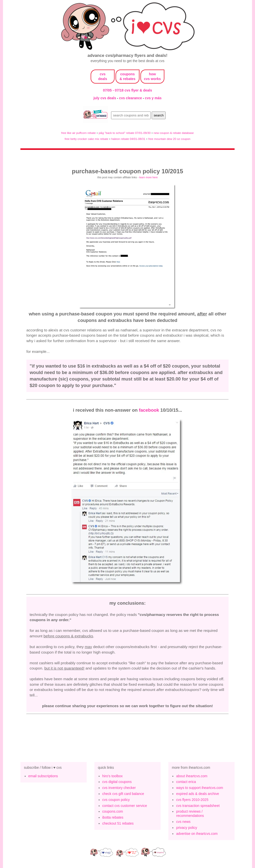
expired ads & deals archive (197, 794)
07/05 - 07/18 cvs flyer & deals (128, 90)
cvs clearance (131, 98)
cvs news (183, 822)
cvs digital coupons (117, 782)
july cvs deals (105, 98)
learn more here (148, 177)
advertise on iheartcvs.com (197, 834)
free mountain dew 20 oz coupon (169, 139)
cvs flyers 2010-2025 (192, 800)
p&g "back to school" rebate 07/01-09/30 (125, 133)
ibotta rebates (113, 817)
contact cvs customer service (125, 806)
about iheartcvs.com (192, 776)
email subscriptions (43, 776)
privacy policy (187, 828)
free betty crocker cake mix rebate (86, 139)
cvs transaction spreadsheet (198, 806)
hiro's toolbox (113, 776)
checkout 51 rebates (118, 823)
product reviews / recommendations (190, 814)
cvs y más (153, 98)
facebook (149, 410)
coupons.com (113, 811)
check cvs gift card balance (123, 794)
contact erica (186, 782)
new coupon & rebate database (174, 133)
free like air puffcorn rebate (78, 133)
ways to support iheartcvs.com (199, 788)
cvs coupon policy (116, 800)
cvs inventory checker (119, 788)
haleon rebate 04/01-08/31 (128, 139)
